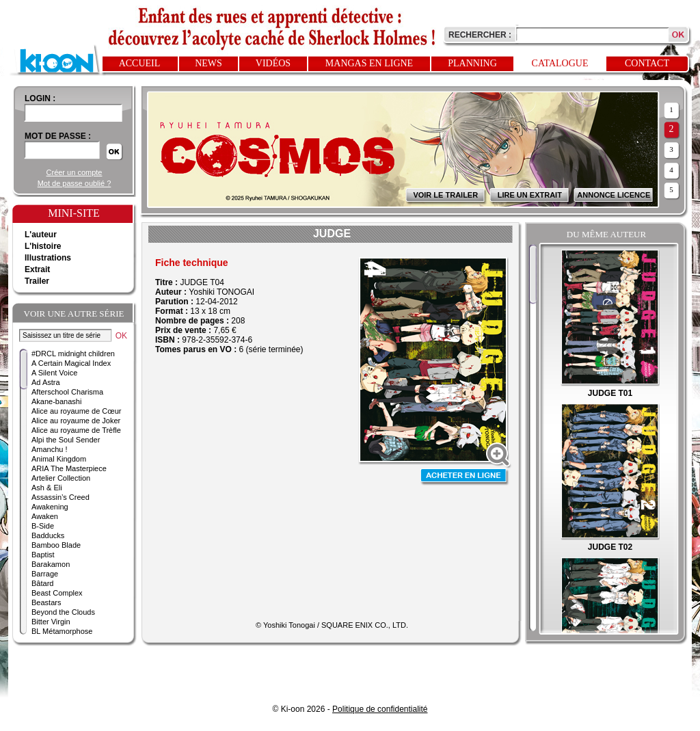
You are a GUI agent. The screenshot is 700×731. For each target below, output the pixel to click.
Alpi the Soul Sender (66, 440)
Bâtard (42, 583)
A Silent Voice (54, 373)
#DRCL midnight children (73, 354)
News (208, 63)
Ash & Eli (47, 488)
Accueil (140, 63)
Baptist (43, 555)
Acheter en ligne (465, 477)
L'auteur (41, 235)
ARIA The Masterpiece (69, 468)
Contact (647, 63)
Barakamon (51, 564)
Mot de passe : (58, 136)
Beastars (46, 602)
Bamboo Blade (56, 545)
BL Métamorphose (62, 631)
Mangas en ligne (369, 63)
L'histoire (43, 246)
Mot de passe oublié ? (75, 183)
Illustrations (48, 258)
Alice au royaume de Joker (76, 421)
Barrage (45, 574)
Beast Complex (57, 593)
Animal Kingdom (59, 459)
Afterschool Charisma (67, 392)
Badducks (48, 535)
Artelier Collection (61, 478)
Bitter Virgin (51, 622)
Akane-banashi (56, 401)
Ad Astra (46, 382)
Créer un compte (75, 172)
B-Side (43, 526)
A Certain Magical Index (71, 363)
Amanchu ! (50, 449)
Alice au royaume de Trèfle (76, 430)
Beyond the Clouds (63, 612)
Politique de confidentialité (380, 709)
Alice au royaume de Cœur (76, 411)
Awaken (45, 516)
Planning (472, 63)
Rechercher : (480, 35)
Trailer (37, 281)
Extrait (37, 269)
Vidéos (273, 63)
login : (40, 98)
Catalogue (560, 63)
